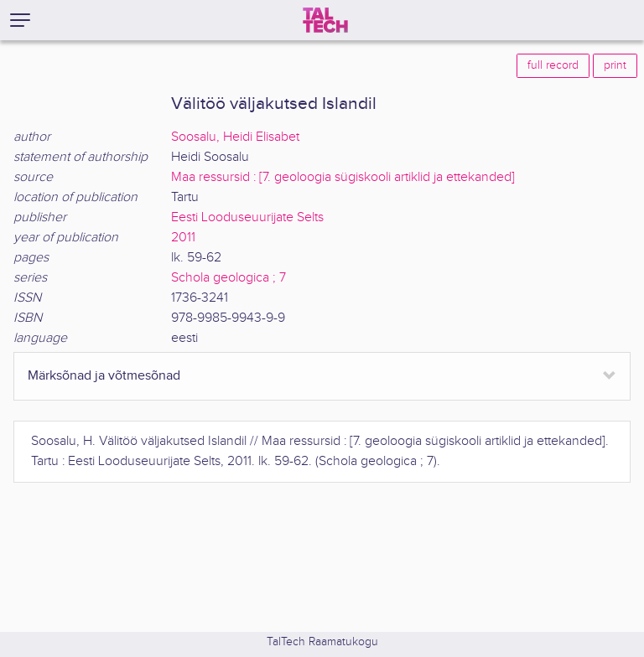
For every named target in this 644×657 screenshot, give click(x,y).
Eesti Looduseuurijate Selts (247, 217)
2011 (183, 238)
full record (553, 65)
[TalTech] (325, 20)
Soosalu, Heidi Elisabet (235, 137)
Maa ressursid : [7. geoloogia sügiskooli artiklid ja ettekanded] (343, 177)
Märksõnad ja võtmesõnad (104, 376)
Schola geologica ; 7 (229, 278)
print (615, 65)
